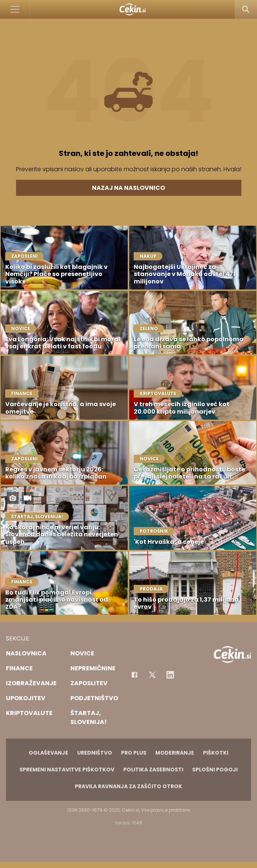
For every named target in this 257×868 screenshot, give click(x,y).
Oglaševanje (48, 753)
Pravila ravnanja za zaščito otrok (128, 786)
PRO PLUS (134, 753)
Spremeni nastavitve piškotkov (67, 770)
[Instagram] (170, 675)
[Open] (15, 9)
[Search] (246, 9)
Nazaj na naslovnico (128, 188)
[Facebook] (134, 675)
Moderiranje (175, 753)
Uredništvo (95, 753)
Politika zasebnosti (153, 770)
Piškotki (216, 753)
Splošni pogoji (215, 770)
